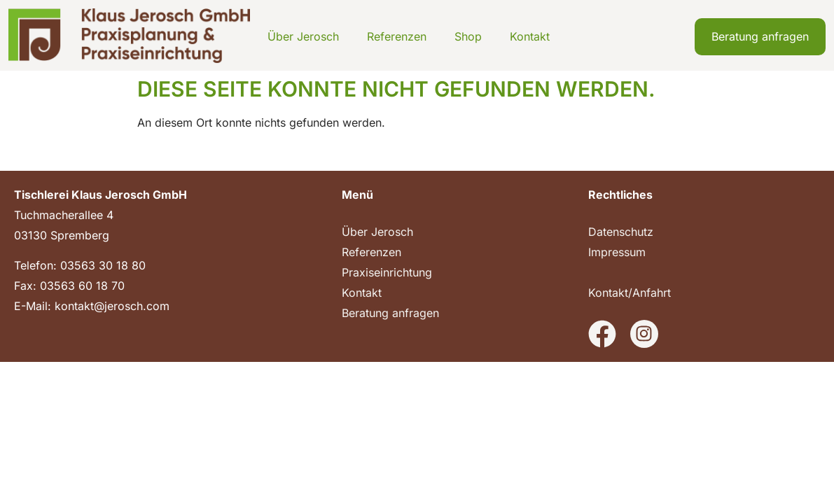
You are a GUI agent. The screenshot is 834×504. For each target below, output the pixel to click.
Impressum (617, 252)
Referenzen (397, 36)
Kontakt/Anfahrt (630, 293)
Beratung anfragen (390, 313)
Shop (468, 36)
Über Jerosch (303, 36)
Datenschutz (621, 232)
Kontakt (530, 36)
